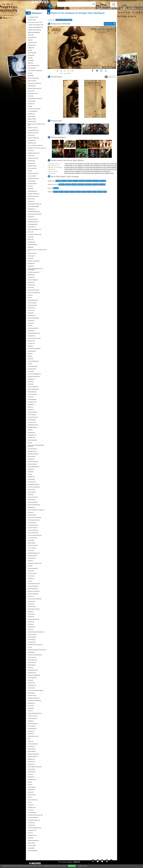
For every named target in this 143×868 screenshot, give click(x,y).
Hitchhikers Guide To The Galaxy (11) (37, 148)
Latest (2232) (31, 848)
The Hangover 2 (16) (33, 93)
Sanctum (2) (31, 617)
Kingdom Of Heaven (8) (34, 194)
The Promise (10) (32, 168)
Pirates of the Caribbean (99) (35, 22)
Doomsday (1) (31, 693)
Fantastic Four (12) (33, 128)
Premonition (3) (32, 500)
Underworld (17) (32, 86)
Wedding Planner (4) (33, 425)
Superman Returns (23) (34, 65)
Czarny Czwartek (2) (33, 568)
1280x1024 (89, 181)
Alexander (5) (31, 282)
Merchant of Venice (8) (33, 196)
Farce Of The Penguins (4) (34, 374)
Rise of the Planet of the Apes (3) (36, 510)
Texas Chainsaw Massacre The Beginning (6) (35, 269)
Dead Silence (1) (32, 685)
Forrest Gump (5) (32, 303)
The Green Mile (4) (32, 412)
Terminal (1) (31, 805)
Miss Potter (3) (32, 489)
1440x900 (74, 184)
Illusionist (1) (31, 731)
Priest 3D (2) (31, 604)
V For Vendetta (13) (33, 111)
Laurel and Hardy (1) (33, 744)
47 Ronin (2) (31, 551)
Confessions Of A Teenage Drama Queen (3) (36, 446)
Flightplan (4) (31, 379)
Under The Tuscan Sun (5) (34, 338)
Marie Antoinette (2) (33, 589)
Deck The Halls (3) (32, 449)
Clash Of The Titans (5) (34, 290)
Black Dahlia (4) (32, 351)
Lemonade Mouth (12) (33, 130)
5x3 (112, 77)
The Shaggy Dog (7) (33, 224)
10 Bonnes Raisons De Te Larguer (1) (37, 650)
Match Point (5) (32, 315)
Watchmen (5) (31, 341)
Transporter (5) (32, 336)
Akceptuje (72, 866)
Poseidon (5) (31, 321)
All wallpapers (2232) (33, 17)
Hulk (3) (30, 474)
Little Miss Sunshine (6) (34, 261)
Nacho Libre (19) (32, 81)
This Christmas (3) (32, 538)
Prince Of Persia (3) (33, 502)
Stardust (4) (31, 410)
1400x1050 (96, 181)
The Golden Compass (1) (34, 820)
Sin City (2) (31, 629)
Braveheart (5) (31, 285)
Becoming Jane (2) (33, 556)
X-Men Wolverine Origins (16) (35, 99)
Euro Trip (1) (31, 706)
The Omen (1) (31, 823)
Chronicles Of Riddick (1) (34, 675)
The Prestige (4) (32, 420)
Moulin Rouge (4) (32, 392)
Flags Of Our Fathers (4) (34, 377)
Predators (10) (31, 163)
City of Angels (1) (32, 678)
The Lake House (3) (33, 528)
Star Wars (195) (32, 20)
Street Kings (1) (32, 795)
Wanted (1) (31, 838)
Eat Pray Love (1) (32, 696)
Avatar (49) (31, 35)
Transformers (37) (32, 43)
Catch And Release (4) (33, 361)
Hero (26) (30, 58)
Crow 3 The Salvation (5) (34, 293)
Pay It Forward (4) (32, 394)
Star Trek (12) (31, 135)
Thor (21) (30, 73)
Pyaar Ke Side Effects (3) (34, 505)
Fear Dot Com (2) (32, 573)
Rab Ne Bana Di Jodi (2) (34, 609)
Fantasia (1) (31, 708)
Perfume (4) (31, 397)
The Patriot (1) (31, 825)
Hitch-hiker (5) (31, 308)
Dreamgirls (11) (32, 140)
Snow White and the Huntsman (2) (36, 632)
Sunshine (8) (31, 201)
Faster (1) (30, 711)
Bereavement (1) (32, 662)
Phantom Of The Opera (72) (35, 30)
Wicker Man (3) (32, 543)
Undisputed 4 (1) (32, 830)
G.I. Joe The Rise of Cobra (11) (35, 145)
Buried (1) (30, 668)
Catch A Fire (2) (32, 558)
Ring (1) (30, 782)
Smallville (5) (31, 331)
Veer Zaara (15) (32, 101)
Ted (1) (30, 802)
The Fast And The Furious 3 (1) (35, 815)
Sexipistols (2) (32, 627)
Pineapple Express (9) (33, 178)
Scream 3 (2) (31, 622)
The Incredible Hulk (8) (33, 206)
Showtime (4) (31, 404)
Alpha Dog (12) (32, 116)
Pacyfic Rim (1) (32, 769)
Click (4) (30, 364)
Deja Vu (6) (31, 240)
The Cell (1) (31, 810)
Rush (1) (30, 785)
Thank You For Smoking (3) (35, 517)
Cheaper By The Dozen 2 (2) (35, 563)
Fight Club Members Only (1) (35, 713)
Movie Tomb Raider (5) (33, 318)
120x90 (95, 192)
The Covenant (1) (32, 813)
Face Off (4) (31, 371)
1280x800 (68, 184)
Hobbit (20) (31, 76)
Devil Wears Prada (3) (33, 454)
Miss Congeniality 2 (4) (34, 389)
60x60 (105, 192)
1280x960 (82, 181)
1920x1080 (95, 184)
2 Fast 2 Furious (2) (33, 545)
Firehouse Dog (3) (32, 464)
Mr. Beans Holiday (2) (33, 594)
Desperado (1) (31, 688)
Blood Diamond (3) (33, 440)
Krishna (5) (31, 313)
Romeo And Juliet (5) (33, 328)
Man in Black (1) (32, 751)
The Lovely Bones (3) (33, 533)
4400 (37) (30, 40)
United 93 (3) (31, 540)
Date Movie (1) (32, 683)
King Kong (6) (31, 256)
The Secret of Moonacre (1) (35, 828)
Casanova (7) (31, 217)
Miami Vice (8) (31, 199)
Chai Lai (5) (31, 287)
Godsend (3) (31, 469)
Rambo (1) (31, 774)
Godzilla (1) (31, 721)
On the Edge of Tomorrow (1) (35, 767)
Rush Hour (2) (31, 614)
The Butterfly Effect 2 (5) (34, 333)
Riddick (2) (31, 612)
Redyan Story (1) (32, 779)
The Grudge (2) (32, 640)
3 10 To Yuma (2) (32, 548)
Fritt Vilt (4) (31, 384)
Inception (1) (31, 734)
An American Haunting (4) (34, 349)
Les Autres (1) (31, 746)
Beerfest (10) (31, 156)
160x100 (78, 192)
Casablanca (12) (32, 121)
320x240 (61, 192)
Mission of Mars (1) (33, 757)
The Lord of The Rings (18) (34, 83)
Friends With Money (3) (34, 467)
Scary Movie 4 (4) (32, 402)
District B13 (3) (32, 456)
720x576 (64, 181)
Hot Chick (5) (31, 310)
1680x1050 (88, 184)
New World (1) (31, 762)
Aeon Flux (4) (31, 343)
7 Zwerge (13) (31, 104)
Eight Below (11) (32, 143)
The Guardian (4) (32, 415)
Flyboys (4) (31, 382)
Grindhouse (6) (32, 242)
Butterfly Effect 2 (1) (33, 670)
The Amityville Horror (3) (34, 520)
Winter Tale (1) (32, 843)
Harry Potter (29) (32, 53)
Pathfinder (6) (31, 264)
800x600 (70, 181)
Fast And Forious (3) (33, 462)
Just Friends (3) (32, 482)
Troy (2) (30, 647)
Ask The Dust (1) (32, 657)
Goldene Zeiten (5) (32, 305)
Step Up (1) (31, 792)
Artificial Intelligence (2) (34, 553)
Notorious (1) (31, 764)
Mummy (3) (31, 495)
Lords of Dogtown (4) (33, 387)
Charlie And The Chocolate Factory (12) (36, 125)
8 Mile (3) (30, 430)
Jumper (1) (31, 741)
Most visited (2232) (33, 851)
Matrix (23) (31, 63)
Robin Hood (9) (32, 181)
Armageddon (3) (32, 435)
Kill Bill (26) (31, 60)
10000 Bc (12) (31, 114)
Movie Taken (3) (32, 492)
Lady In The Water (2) (33, 586)
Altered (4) (31, 346)
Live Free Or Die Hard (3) (34, 487)
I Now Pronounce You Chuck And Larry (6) (37, 250)
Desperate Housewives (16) (35, 88)
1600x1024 (81, 184)
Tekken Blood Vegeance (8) (35, 204)
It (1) (29, 739)
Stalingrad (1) (31, 790)
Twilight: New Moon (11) (34, 153)
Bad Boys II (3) (32, 438)
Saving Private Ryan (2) (34, 619)
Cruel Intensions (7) (33, 219)
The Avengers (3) (32, 523)
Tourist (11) (31, 151)
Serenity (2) (31, 624)
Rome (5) (30, 326)
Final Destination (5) (33, 300)
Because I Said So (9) (33, 173)
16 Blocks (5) (31, 277)
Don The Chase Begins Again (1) (36, 690)
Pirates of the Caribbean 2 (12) (36, 25)
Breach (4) (31, 359)
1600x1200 (103, 181)
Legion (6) (31, 258)
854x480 (56, 188)
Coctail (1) (31, 680)
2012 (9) (30, 171)
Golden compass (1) (33, 723)
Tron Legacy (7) (32, 227)
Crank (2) (30, 566)
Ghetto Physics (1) (33, 718)
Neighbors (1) (31, 759)
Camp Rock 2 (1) (32, 673)
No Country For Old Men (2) (35, 599)
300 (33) (30, 50)
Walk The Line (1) (32, 835)
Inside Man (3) (31, 479)
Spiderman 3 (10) (32, 166)
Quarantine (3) (32, 507)
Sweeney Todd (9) (32, 184)
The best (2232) (32, 846)
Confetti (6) (31, 237)
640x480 (58, 181)
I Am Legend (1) (32, 726)
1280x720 (62, 184)
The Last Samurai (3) (33, 530)
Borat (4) (30, 356)
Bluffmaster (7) (32, 209)
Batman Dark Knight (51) (34, 32)
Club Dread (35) (32, 45)
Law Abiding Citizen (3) (34, 484)
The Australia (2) (32, 637)
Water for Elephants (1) (34, 840)
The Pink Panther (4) (33, 417)
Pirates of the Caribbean (64, 20)
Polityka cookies (82, 866)
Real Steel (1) (31, 777)
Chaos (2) (30, 561)
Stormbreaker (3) (32, 515)
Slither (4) (30, 407)
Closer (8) (30, 186)
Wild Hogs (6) (31, 275)
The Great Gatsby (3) (33, 525)
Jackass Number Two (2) (34, 584)
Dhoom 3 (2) (31, 571)
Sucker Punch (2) (32, 634)
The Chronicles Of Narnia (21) (35, 71)
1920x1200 (102, 184)
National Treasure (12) (33, 133)
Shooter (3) (31, 512)
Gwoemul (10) (31, 161)
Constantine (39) (32, 38)
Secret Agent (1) (32, 787)
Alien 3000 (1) (31, 652)
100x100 (100, 192)
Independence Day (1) (33, 736)
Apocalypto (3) (32, 432)
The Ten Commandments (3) (35, 535)
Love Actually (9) (32, 176)
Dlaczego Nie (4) (32, 369)
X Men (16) (31, 96)
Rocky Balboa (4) (32, 399)
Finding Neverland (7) (33, 222)
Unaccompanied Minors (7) (35, 229)
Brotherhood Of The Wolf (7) (35, 214)
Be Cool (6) (31, 232)
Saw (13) (30, 106)
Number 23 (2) (31, 601)
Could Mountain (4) (33, 366)
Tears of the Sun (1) (33, 800)
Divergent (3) (31, 459)
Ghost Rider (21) (32, 68)
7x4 (115, 77)
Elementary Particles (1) (34, 698)
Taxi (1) (30, 797)
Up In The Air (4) (32, 422)
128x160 (84, 192)
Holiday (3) (31, 472)
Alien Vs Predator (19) (33, 78)
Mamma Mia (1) (32, 749)
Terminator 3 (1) (32, 807)
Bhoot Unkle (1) (32, 665)
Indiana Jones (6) (32, 253)
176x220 (73, 192)
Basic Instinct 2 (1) (33, 660)
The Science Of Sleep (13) (34, 109)
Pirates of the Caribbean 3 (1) (36, 27)
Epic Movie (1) (31, 703)
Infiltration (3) (31, 477)
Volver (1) (30, 833)
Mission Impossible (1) (33, 754)
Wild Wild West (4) (32, 427)
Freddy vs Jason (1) (33, 716)
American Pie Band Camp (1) (35, 655)
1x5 (106, 77)
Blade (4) (30, 354)
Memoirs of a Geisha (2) (34, 591)
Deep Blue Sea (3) (32, 451)
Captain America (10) (33, 158)
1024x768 (76, 181)
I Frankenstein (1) (32, 729)
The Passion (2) (32, 642)
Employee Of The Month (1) (35, 701)
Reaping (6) (31, 266)
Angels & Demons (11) (33, 138)
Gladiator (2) (31, 579)
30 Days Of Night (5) (33, 280)
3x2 (109, 77)
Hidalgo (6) (31, 247)
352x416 (56, 192)
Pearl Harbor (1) (32, 772)
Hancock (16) (31, 91)
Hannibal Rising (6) (33, 245)
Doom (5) (30, 295)
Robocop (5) (31, 323)
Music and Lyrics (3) (33, 497)
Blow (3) (30, 443)
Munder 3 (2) (31, 596)
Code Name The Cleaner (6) (35, 234)
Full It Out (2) (31, 576)
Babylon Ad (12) (32, 119)
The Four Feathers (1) (33, 818)
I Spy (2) (30, 581)
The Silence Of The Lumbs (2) (35, 645)
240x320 (67, 192)
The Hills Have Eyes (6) (34, 272)
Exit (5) (30, 298)
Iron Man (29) (31, 55)
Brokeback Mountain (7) (34, 212)
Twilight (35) (31, 48)
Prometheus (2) (32, 606)
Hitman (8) (31, 189)
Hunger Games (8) (32, 191)
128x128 (89, 192)
